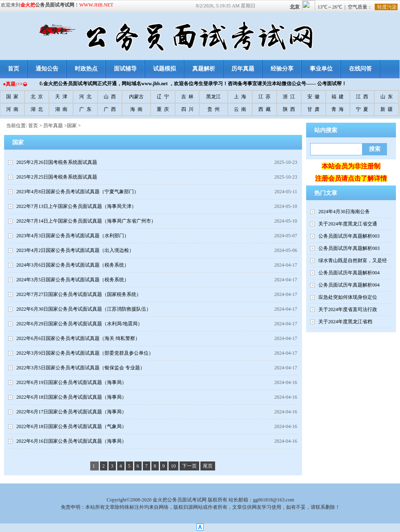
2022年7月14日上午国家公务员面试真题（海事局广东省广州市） (86, 221)
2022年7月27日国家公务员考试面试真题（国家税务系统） (79, 294)
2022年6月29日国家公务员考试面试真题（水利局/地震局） (79, 324)
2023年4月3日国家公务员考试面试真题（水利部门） (73, 236)
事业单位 (321, 69)
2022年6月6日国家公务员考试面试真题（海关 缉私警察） (78, 338)
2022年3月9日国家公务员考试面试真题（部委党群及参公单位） (85, 353)
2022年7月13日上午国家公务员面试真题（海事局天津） (76, 206)
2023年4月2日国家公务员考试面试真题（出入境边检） (75, 250)
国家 (72, 126)
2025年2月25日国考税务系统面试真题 (57, 177)
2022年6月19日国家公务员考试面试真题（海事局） (71, 382)
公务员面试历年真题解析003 (349, 236)
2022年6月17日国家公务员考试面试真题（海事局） (71, 412)
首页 (33, 126)
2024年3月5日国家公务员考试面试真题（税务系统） (73, 280)
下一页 (189, 466)
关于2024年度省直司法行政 (348, 309)
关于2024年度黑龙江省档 (345, 322)
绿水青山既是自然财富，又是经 (353, 260)
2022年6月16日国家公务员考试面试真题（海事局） (71, 441)
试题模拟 (164, 69)
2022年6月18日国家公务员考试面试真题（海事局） (71, 397)
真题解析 (204, 69)
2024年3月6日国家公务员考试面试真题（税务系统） (73, 265)
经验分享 (282, 69)
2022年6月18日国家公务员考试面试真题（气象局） (71, 426)
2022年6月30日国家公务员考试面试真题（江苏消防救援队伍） (84, 309)
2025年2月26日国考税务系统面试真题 (57, 162)
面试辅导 (125, 69)
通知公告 (47, 69)
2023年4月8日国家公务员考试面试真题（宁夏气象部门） (78, 192)
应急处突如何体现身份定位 (348, 297)
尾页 (208, 466)
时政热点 (86, 69)
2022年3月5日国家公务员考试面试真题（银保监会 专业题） (81, 368)
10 (173, 466)
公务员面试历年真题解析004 (349, 273)
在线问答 (360, 69)
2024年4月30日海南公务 (344, 212)
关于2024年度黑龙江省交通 (348, 224)
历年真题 (243, 69)
